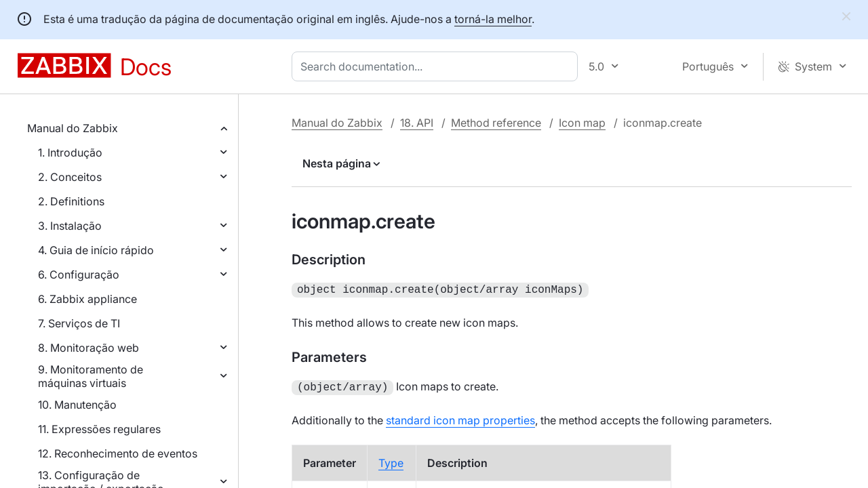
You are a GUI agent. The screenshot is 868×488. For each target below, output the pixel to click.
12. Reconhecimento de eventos (118, 453)
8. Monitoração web (88, 348)
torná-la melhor (493, 19)
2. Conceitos (70, 177)
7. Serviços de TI (79, 323)
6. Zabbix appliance (87, 299)
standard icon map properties (460, 418)
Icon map (582, 123)
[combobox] (437, 66)
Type (391, 460)
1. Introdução (70, 152)
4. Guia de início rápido (96, 250)
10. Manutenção (77, 405)
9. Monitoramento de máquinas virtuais (91, 376)
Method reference (496, 123)
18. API (417, 123)
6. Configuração (79, 274)
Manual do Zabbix (73, 128)
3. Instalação (70, 226)
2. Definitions (71, 201)
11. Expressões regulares (99, 429)
